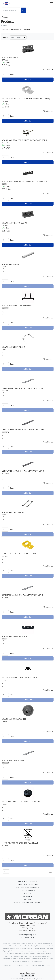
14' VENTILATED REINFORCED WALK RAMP (20, 843)
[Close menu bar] (51, 4)
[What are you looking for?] (11, 10)
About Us (27, 900)
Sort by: (6, 37)
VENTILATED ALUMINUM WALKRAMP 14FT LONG (23, 430)
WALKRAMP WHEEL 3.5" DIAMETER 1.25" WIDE (22, 802)
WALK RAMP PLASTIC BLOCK (14, 223)
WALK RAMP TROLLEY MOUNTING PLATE (20, 678)
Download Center (44, 965)
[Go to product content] (28, 49)
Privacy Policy (10, 965)
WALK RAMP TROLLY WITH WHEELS (17, 306)
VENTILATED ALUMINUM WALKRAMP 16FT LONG (23, 471)
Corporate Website (27, 891)
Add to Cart (28, 80)
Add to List (48, 70)
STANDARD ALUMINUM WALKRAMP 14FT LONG (22, 388)
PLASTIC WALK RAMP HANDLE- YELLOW (19, 554)
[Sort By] (18, 37)
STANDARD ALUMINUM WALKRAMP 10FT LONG (22, 595)
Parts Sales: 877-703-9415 (27, 881)
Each (12, 75)
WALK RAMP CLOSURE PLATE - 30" (17, 636)
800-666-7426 (27, 938)
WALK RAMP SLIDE (10, 58)
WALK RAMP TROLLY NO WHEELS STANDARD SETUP (25, 140)
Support (28, 894)
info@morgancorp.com (28, 935)
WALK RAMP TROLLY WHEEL (14, 719)
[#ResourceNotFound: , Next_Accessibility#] (8, 871)
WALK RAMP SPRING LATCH (14, 347)
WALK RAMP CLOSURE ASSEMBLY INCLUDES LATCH (24, 182)
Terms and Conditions (29, 965)
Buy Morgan (28, 897)
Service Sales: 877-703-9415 (28, 884)
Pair (11, 530)
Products (5, 17)
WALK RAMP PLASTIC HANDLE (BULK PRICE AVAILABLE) (26, 99)
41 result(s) (4, 25)
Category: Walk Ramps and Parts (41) (16, 29)
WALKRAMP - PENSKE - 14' (13, 761)
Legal (18, 965)
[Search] (23, 10)
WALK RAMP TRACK (10, 264)
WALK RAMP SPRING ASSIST (14, 512)
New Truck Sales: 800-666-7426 (28, 888)
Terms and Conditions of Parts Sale (28, 903)
